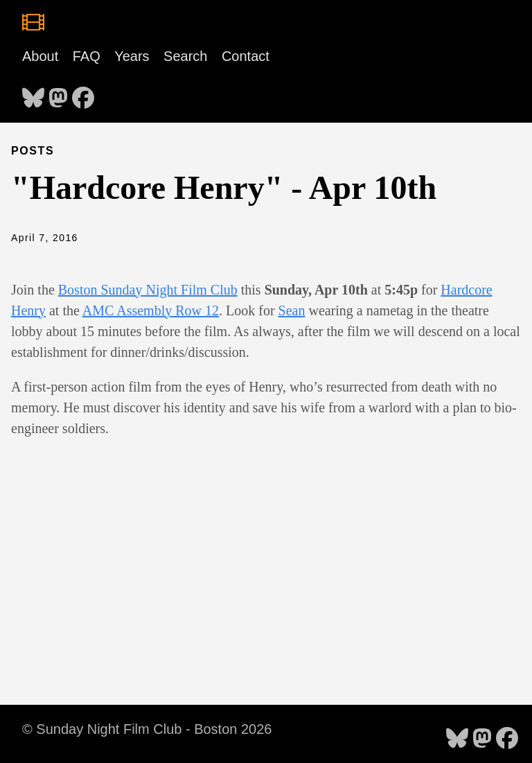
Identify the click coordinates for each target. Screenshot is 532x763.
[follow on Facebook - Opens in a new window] (83, 94)
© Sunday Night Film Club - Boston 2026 (147, 729)
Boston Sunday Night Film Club (148, 290)
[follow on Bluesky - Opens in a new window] (33, 94)
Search (185, 56)
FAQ (87, 56)
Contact (246, 56)
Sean (292, 310)
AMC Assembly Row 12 (151, 310)
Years (132, 56)
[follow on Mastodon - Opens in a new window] (58, 94)
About (40, 56)
